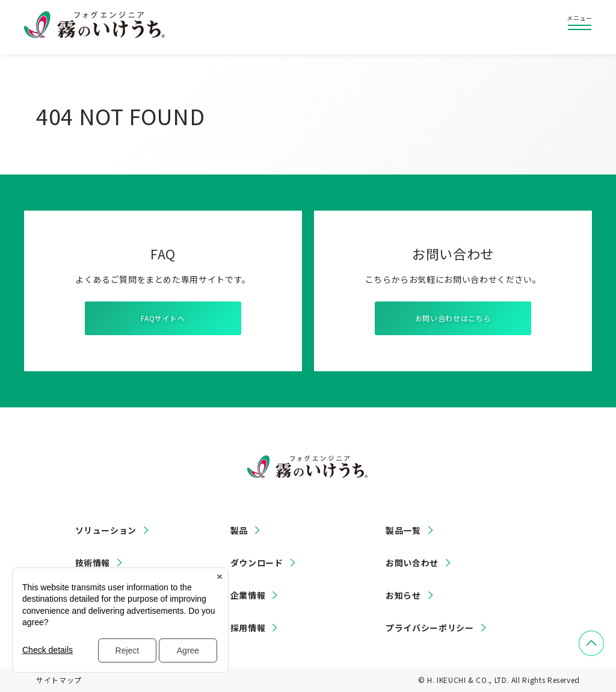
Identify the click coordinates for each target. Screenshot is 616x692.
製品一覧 (403, 530)
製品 (239, 530)
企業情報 (248, 595)
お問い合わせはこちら (453, 318)
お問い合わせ (412, 563)
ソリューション (106, 530)
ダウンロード (257, 563)
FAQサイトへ (163, 318)
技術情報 (93, 563)
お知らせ (403, 595)
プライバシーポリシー (430, 628)
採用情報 (248, 628)
